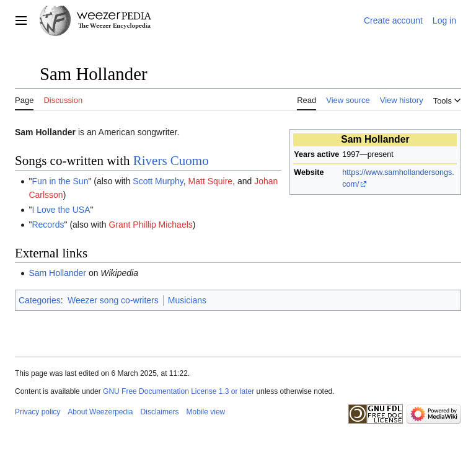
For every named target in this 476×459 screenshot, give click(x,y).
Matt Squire (211, 181)
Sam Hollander (57, 273)
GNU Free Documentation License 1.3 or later (178, 391)
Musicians (187, 300)
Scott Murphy (158, 181)
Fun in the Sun (60, 181)
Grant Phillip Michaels (150, 225)
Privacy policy (37, 412)
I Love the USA (61, 210)
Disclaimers (160, 412)
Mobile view (206, 412)
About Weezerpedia (100, 412)
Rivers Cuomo (171, 161)
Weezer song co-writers (113, 300)
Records (48, 225)
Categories (40, 300)
